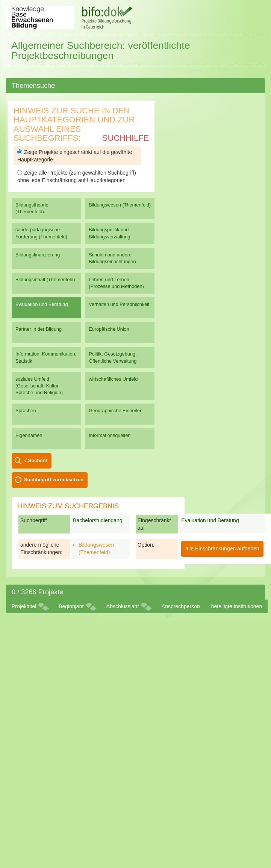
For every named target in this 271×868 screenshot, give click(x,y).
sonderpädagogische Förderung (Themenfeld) (41, 233)
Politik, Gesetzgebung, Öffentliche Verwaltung (113, 357)
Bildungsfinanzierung (38, 255)
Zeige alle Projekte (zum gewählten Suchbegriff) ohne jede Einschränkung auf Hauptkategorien (77, 176)
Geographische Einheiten (116, 411)
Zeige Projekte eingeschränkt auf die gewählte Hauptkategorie (75, 156)
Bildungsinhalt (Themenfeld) (45, 280)
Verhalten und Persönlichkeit (119, 304)
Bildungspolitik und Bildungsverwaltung (109, 233)
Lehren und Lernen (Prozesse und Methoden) (116, 283)
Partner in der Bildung (39, 329)
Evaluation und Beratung (42, 304)
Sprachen (26, 411)
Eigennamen (29, 435)
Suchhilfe (126, 138)
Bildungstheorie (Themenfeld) (32, 208)
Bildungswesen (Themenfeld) (120, 205)
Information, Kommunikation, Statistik (46, 357)
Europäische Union (109, 329)
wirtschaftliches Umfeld (113, 379)
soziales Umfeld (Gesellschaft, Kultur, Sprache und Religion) (39, 386)
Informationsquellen (110, 435)
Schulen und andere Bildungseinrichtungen (112, 258)
